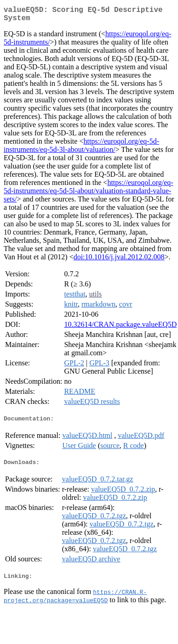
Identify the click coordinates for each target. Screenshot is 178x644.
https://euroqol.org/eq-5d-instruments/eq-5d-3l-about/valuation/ (81, 149)
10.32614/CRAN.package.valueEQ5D (120, 328)
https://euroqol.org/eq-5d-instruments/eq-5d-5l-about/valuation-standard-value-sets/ (89, 194)
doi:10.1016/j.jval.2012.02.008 (119, 260)
